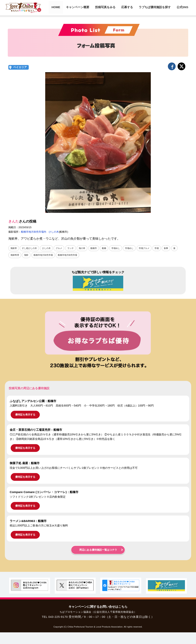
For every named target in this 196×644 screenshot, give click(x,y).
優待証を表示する (25, 415)
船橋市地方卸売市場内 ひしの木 (40, 232)
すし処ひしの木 (31, 248)
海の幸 (86, 248)
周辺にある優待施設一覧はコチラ (98, 550)
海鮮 (27, 255)
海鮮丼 (14, 248)
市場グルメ (152, 248)
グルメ (62, 248)
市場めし (121, 248)
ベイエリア (20, 67)
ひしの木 (49, 248)
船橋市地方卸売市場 (45, 255)
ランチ (74, 248)
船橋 (109, 248)
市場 (165, 248)
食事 (174, 248)
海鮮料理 (15, 255)
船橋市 (98, 248)
